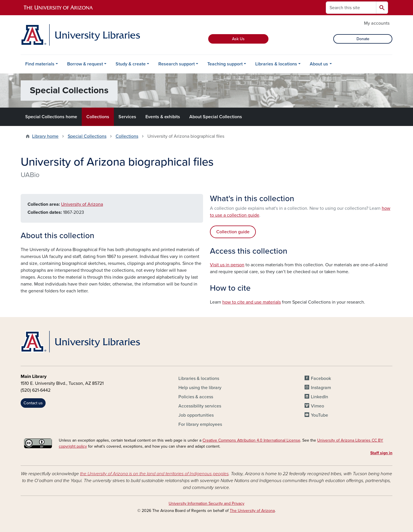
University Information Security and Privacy (206, 503)
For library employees (200, 424)
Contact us (33, 403)
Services (127, 117)
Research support (177, 64)
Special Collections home (51, 117)
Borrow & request (85, 64)
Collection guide (233, 232)
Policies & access (196, 397)
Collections (98, 117)
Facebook (321, 378)
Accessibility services (200, 406)
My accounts (377, 23)
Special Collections (87, 136)
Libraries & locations (276, 64)
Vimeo (317, 406)
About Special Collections (216, 117)
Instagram (321, 388)
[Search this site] (351, 8)
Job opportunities (196, 415)
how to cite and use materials (252, 302)
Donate (363, 39)
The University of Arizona (252, 511)
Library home (45, 136)
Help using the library (200, 388)
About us (319, 64)
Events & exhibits (163, 117)
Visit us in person (227, 265)
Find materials (40, 64)
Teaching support (225, 64)
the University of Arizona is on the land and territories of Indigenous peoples (154, 474)
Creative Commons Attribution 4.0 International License (251, 440)
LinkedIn (320, 397)
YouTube (320, 415)
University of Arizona (82, 204)
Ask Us (238, 39)
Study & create (131, 64)
